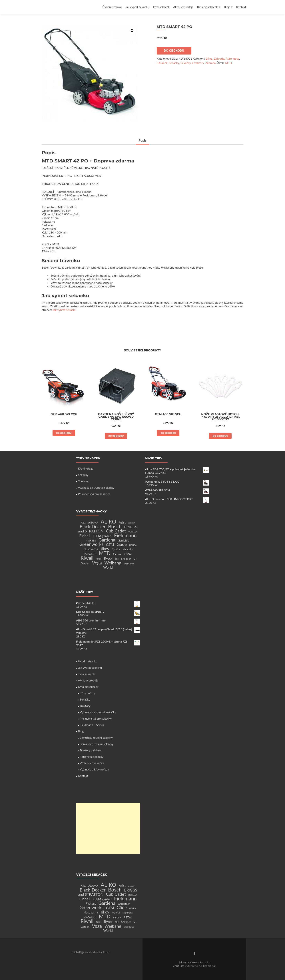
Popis (142, 140)
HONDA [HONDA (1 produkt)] (133, 545)
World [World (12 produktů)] (108, 567)
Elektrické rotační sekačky (96, 737)
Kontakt (241, 7)
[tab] (142, 141)
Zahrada (211, 63)
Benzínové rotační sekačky (97, 744)
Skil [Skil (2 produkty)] (117, 559)
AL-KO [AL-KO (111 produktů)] (108, 521)
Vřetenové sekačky (92, 763)
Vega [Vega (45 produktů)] (97, 563)
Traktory (83, 481)
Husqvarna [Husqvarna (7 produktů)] (91, 549)
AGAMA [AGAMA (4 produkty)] (93, 522)
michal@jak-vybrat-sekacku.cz (91, 952)
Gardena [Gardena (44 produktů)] (107, 540)
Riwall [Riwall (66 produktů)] (87, 558)
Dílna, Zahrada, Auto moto (222, 58)
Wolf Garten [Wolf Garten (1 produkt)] (129, 564)
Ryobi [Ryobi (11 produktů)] (108, 558)
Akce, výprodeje (183, 7)
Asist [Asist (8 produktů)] (122, 522)
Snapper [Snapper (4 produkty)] (126, 559)
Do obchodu (174, 51)
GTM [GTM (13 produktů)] (110, 545)
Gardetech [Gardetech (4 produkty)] (124, 540)
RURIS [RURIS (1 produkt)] (99, 559)
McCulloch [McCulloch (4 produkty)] (90, 554)
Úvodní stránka (112, 7)
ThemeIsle (209, 966)
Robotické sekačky (92, 757)
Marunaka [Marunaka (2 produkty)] (128, 549)
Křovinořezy (86, 468)
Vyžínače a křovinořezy (94, 769)
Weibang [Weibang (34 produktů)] (113, 563)
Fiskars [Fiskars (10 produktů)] (91, 540)
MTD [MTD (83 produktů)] (105, 553)
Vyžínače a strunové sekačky (96, 487)
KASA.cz (162, 63)
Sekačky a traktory (192, 63)
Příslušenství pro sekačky (94, 494)
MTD (228, 63)
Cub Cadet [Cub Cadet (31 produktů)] (116, 531)
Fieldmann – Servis (92, 725)
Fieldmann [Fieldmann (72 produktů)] (126, 535)
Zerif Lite (179, 966)
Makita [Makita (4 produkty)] (116, 549)
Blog (227, 7)
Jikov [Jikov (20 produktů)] (105, 549)
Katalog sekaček (207, 7)
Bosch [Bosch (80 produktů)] (115, 526)
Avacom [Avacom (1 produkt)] (132, 523)
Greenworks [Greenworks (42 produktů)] (91, 544)
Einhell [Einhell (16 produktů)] (85, 536)
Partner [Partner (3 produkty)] (117, 554)
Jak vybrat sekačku (137, 7)
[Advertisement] (108, 828)
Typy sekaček (161, 7)
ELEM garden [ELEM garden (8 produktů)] (102, 536)
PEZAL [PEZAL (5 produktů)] (128, 554)
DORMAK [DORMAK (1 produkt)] (133, 532)
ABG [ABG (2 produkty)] (83, 523)
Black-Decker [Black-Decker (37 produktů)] (93, 527)
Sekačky (174, 63)
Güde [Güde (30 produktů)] (122, 544)
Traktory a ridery (90, 750)
